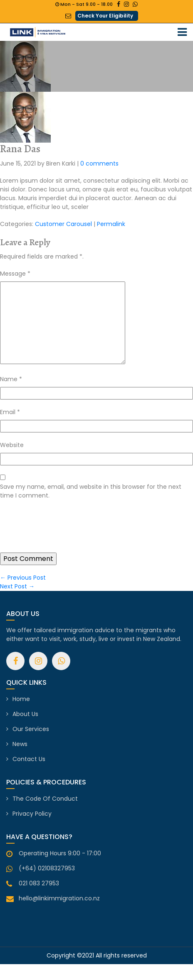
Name (11, 379)
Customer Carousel (63, 224)
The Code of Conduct (45, 799)
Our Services (31, 729)
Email (10, 412)
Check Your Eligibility (105, 16)
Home (21, 699)
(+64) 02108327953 (47, 868)
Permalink (111, 224)
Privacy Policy (32, 814)
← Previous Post (23, 578)
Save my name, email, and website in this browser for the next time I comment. (91, 491)
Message (15, 274)
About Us (25, 714)
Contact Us (29, 759)
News (20, 744)
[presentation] (63, 532)
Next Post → (17, 586)
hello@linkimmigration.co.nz (59, 898)
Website (12, 445)
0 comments (99, 163)
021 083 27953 (39, 883)
